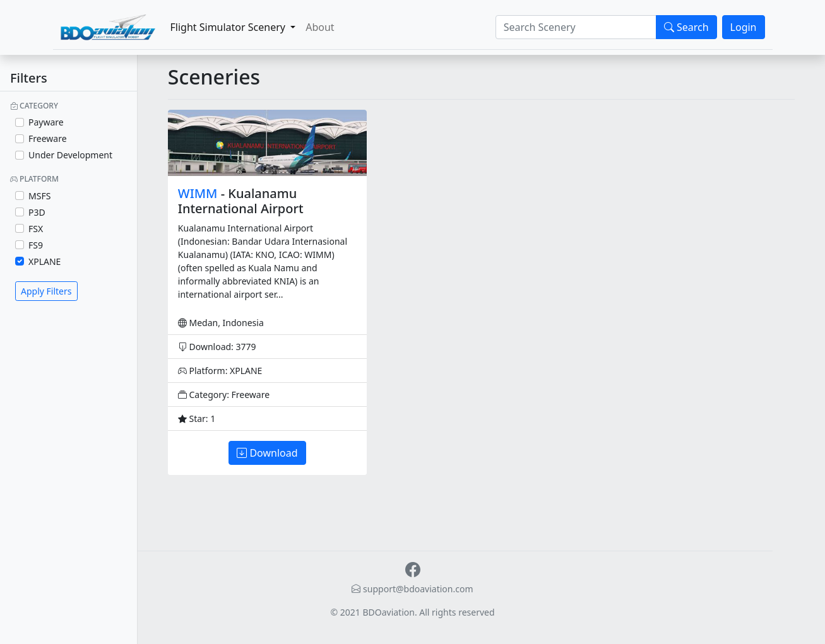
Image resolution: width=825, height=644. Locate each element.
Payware (46, 122)
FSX (36, 229)
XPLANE (45, 261)
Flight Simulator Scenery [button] (229, 27)
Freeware (48, 138)
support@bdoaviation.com (412, 589)
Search (686, 27)
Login (744, 27)
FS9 (36, 245)
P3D (37, 212)
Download (267, 453)
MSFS (39, 196)
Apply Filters (46, 291)
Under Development (70, 155)
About (320, 27)
